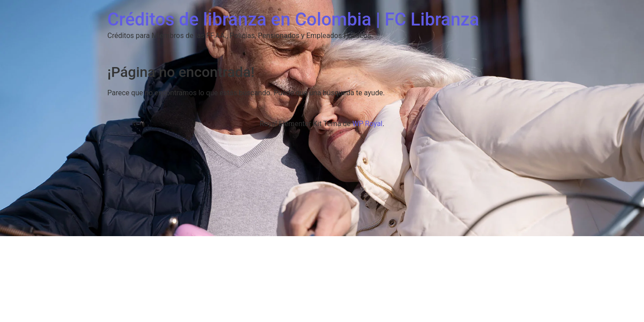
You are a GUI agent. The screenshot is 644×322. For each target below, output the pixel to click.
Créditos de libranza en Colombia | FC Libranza (293, 19)
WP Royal (367, 124)
